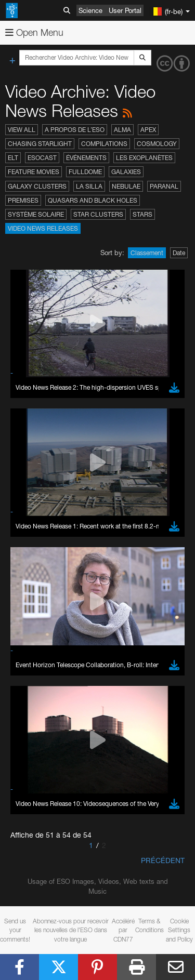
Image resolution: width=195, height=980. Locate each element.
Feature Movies (34, 172)
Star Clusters (98, 214)
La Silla (89, 186)
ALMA (122, 130)
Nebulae (126, 186)
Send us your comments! (15, 930)
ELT (13, 158)
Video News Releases (43, 228)
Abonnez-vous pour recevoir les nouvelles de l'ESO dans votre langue (71, 930)
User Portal (125, 10)
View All (22, 130)
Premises (23, 200)
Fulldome (85, 172)
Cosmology (157, 144)
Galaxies (126, 172)
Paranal (164, 186)
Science (90, 10)
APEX (148, 130)
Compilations (104, 144)
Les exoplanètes (144, 158)
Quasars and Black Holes (93, 200)
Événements (86, 158)
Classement (147, 253)
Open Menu (34, 32)
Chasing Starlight (40, 144)
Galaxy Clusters (37, 186)
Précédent (163, 860)
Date (179, 253)
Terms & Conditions (149, 925)
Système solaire (36, 214)
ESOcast (42, 158)
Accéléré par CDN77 (123, 930)
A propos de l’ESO (75, 130)
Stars (142, 214)
